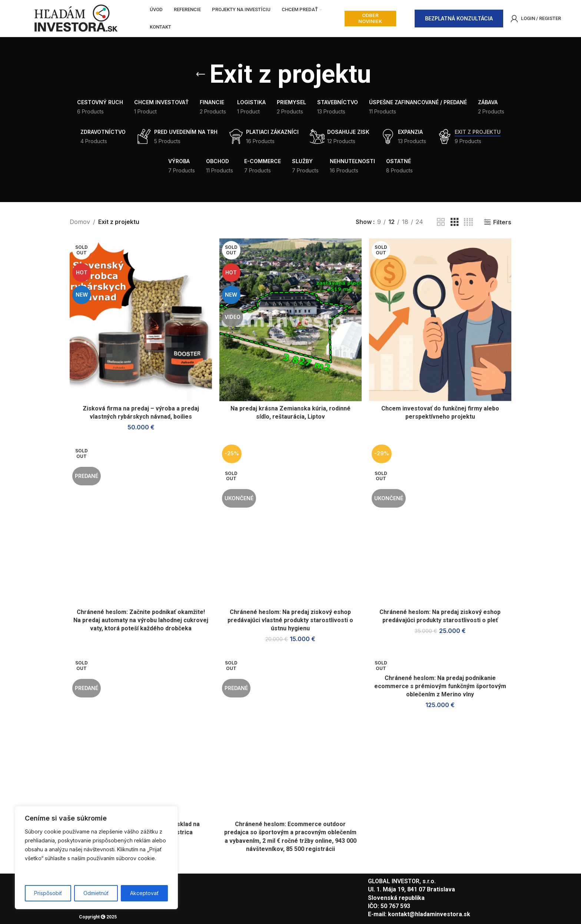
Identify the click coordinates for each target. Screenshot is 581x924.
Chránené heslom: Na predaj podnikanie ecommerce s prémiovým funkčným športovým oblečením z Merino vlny (440, 686)
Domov (80, 222)
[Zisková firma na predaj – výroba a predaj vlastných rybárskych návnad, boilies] (141, 320)
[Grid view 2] (441, 222)
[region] (96, 858)
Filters (502, 222)
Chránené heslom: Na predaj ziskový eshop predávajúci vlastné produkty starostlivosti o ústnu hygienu (291, 620)
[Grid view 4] (468, 222)
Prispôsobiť (48, 893)
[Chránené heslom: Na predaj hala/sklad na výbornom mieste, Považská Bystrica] (141, 736)
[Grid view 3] (455, 222)
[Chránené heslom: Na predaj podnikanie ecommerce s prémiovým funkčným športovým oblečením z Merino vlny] (440, 663)
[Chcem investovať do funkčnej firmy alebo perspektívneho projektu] (440, 320)
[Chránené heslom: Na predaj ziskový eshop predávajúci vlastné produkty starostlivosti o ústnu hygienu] (290, 523)
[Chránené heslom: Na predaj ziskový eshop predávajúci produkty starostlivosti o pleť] (440, 523)
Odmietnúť (96, 893)
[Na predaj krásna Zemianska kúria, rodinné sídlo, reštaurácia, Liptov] (290, 320)
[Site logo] (76, 18)
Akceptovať (144, 893)
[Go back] (200, 75)
